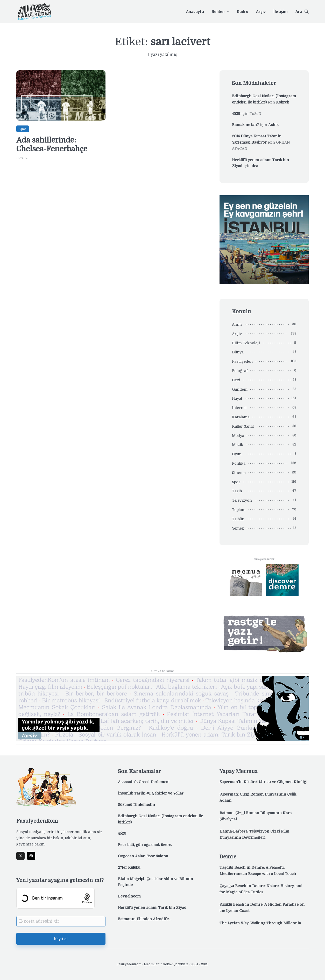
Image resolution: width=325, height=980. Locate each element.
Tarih (237, 491)
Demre (228, 857)
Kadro (243, 12)
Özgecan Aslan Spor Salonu (143, 856)
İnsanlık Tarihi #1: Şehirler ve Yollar (151, 793)
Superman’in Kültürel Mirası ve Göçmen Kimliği (263, 782)
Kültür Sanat (243, 426)
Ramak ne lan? (245, 125)
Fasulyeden (242, 361)
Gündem (240, 389)
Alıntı (237, 324)
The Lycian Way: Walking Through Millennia (260, 923)
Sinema (239, 473)
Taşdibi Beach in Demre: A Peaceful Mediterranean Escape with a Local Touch (258, 871)
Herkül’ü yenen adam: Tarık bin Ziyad (152, 908)
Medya (238, 436)
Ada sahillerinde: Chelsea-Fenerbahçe (52, 145)
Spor (23, 129)
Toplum (239, 510)
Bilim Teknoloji (246, 343)
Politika (239, 463)
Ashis (273, 125)
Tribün (238, 519)
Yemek (238, 528)
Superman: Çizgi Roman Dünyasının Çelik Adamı (258, 797)
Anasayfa (195, 12)
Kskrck (282, 102)
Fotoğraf (240, 371)
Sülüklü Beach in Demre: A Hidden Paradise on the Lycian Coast (262, 908)
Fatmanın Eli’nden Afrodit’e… (145, 919)
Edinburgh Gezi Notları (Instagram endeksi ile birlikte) (160, 819)
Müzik (238, 445)
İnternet (239, 408)
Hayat (237, 398)
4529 (236, 114)
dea (255, 166)
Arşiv (261, 12)
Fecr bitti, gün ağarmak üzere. (145, 845)
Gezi (236, 380)
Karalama (241, 417)
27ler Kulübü (129, 867)
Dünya (238, 352)
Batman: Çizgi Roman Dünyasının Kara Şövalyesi (256, 816)
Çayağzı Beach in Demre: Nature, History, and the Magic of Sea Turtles (261, 889)
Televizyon (242, 500)
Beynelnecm (129, 896)
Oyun (237, 454)
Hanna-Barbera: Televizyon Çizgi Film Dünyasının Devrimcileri (254, 834)
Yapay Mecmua (239, 771)
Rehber (218, 12)
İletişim (281, 12)
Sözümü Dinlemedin (136, 805)
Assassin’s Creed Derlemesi (144, 782)
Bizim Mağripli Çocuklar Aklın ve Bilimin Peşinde (156, 882)
